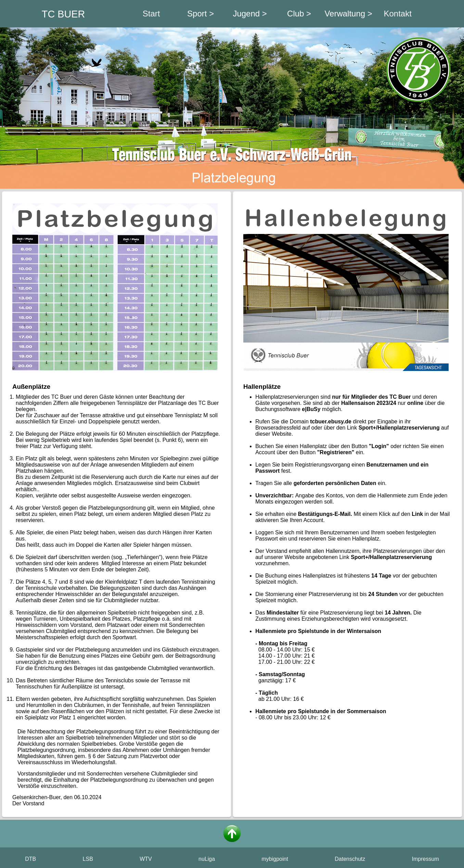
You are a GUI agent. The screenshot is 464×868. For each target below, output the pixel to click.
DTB (30, 859)
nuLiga (207, 859)
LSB (88, 859)
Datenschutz (350, 859)
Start (151, 14)
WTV (146, 859)
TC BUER (63, 14)
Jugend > (250, 14)
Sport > (201, 14)
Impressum (426, 859)
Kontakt (397, 14)
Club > (299, 14)
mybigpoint (275, 859)
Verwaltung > (348, 14)
